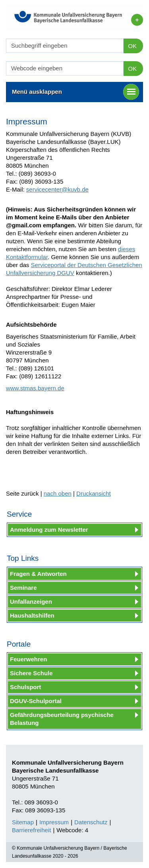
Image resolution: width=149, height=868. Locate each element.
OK (132, 46)
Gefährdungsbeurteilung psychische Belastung (62, 719)
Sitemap (23, 822)
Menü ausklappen (75, 92)
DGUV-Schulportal (36, 701)
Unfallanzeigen (31, 602)
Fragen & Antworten (38, 574)
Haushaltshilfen (32, 615)
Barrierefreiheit (31, 830)
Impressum (54, 822)
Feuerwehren (28, 659)
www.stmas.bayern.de (35, 388)
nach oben (58, 493)
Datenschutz (91, 822)
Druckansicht (94, 493)
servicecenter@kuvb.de (57, 189)
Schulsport (25, 687)
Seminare (23, 588)
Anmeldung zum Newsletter (49, 530)
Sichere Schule (31, 673)
